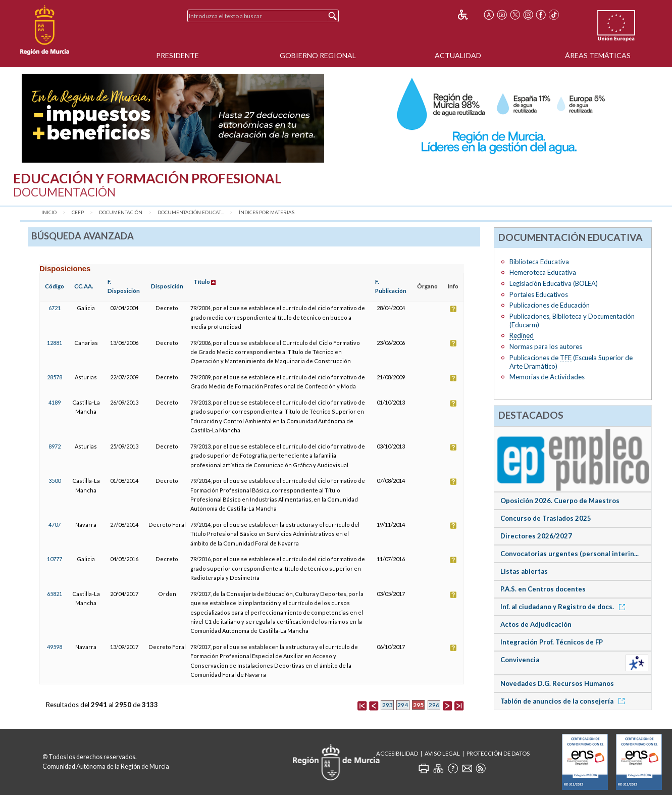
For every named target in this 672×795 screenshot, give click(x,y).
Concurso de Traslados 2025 (546, 518)
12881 (55, 343)
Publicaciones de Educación (550, 305)
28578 (55, 377)
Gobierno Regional (318, 55)
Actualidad (458, 55)
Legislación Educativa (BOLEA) (554, 283)
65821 (55, 594)
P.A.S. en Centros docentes (543, 589)
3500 (55, 481)
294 (403, 705)
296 (434, 705)
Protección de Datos (498, 753)
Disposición (167, 286)
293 (387, 705)
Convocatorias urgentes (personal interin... (570, 554)
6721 (55, 308)
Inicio (49, 212)
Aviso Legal (442, 753)
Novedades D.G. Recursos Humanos (557, 683)
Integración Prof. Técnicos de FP (552, 642)
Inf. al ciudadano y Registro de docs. (564, 607)
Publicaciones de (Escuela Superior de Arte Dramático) (571, 362)
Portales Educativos (539, 294)
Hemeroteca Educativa (543, 272)
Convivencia (520, 660)
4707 (55, 525)
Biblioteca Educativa (539, 262)
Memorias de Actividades (547, 377)
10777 (55, 559)
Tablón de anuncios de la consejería (564, 701)
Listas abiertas (524, 571)
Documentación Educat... (191, 212)
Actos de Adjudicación (536, 624)
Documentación (121, 212)
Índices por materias (267, 212)
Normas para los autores (546, 346)
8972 (55, 446)
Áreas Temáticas (598, 55)
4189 (55, 402)
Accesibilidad (397, 753)
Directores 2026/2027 (536, 536)
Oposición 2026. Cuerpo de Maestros (560, 501)
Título (202, 282)
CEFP (78, 212)
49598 (55, 647)
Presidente (177, 55)
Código (55, 286)
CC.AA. (84, 286)
